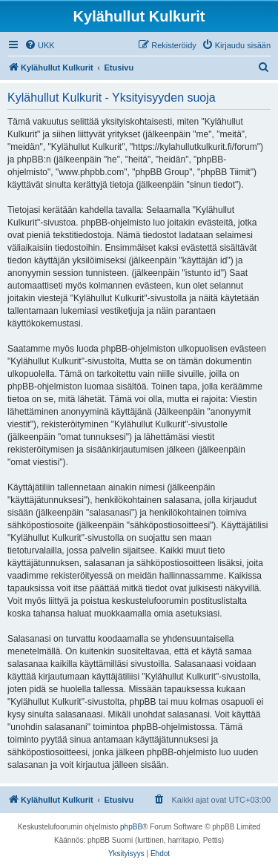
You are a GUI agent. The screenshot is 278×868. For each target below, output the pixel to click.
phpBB (131, 827)
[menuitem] (40, 45)
